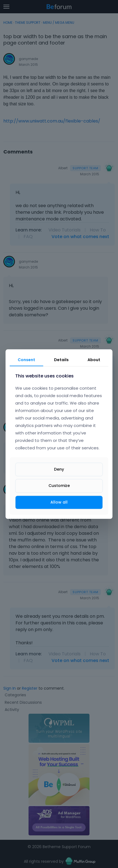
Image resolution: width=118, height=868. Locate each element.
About (94, 360)
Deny (59, 470)
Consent (26, 360)
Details (61, 360)
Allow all (59, 502)
